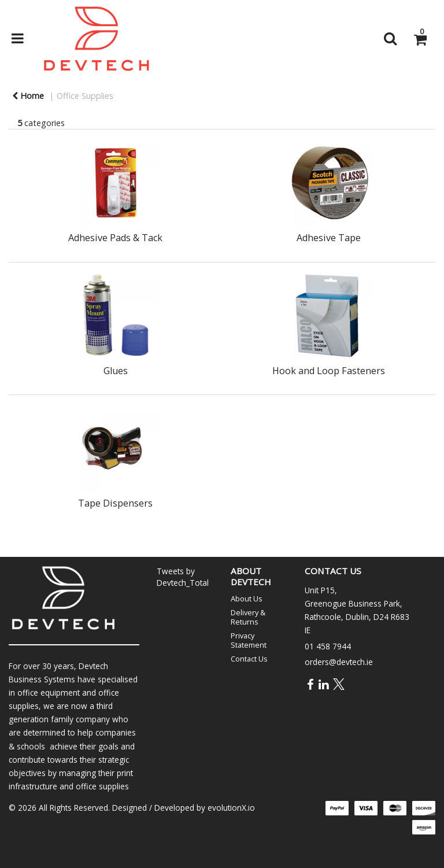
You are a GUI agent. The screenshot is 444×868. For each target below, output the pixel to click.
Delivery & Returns (248, 617)
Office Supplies (85, 96)
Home (28, 96)
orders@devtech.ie (339, 662)
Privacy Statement (249, 640)
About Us (247, 599)
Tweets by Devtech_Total (183, 577)
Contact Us (249, 659)
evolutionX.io (231, 808)
